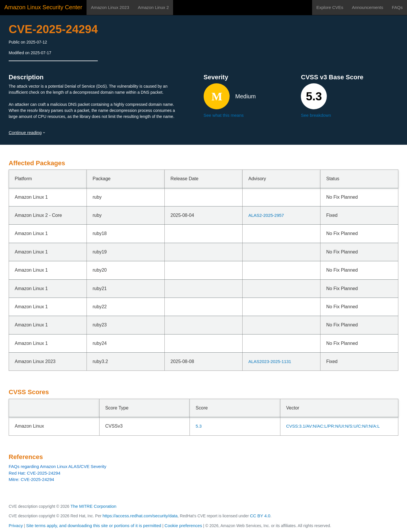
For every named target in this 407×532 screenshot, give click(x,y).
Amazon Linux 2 (153, 7)
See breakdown (316, 115)
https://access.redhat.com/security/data (140, 516)
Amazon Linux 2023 (110, 7)
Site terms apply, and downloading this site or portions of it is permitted (94, 526)
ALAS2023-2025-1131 (270, 361)
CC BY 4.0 (260, 516)
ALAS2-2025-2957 (266, 215)
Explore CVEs (330, 7)
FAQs (397, 7)
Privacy (16, 526)
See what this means (224, 115)
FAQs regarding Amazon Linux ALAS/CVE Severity (58, 466)
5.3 (199, 426)
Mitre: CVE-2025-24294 (31, 479)
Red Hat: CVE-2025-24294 (34, 473)
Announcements (367, 7)
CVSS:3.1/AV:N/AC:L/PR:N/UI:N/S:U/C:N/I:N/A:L (333, 426)
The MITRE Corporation (93, 506)
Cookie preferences (183, 526)
